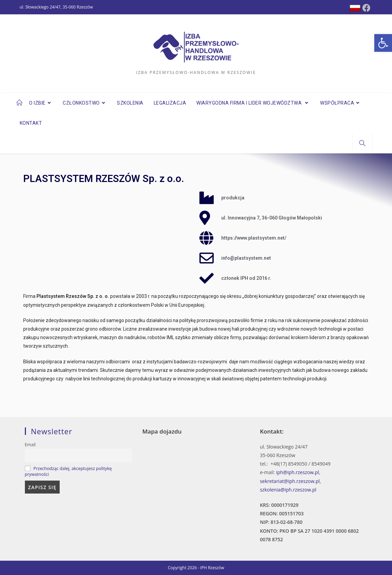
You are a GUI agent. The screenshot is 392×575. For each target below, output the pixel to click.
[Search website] (362, 143)
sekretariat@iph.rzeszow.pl (290, 481)
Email (30, 445)
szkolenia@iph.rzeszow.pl (288, 490)
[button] (383, 43)
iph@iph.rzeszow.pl (298, 472)
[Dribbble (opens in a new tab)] (355, 8)
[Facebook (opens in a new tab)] (366, 8)
